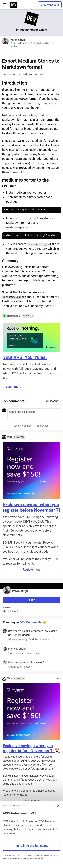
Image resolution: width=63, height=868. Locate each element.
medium (9, 74)
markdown (25, 74)
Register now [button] (32, 569)
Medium (14, 46)
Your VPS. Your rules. (25, 357)
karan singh (18, 40)
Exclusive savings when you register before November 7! (31, 507)
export (39, 74)
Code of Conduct (22, 426)
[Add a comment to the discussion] (34, 414)
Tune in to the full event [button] (32, 846)
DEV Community (31, 622)
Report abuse (43, 426)
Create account (50, 5)
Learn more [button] (14, 387)
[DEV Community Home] (14, 5)
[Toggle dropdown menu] (58, 316)
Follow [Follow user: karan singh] (32, 600)
